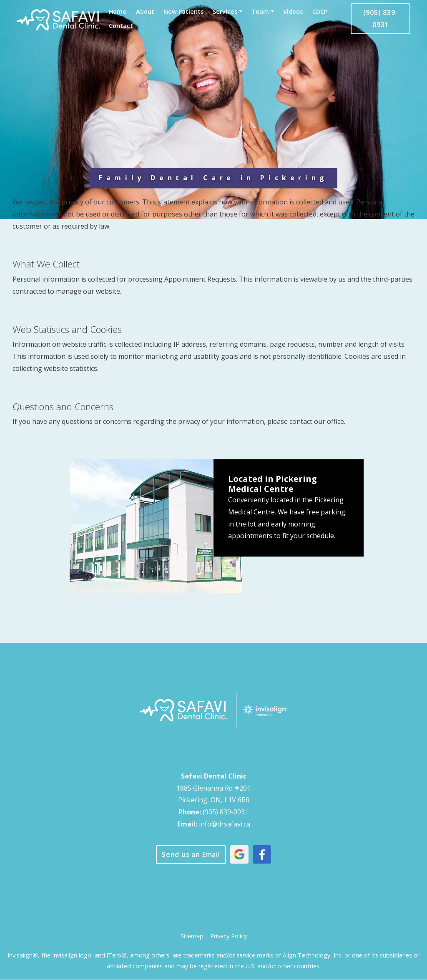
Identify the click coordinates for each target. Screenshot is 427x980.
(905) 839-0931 (381, 19)
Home (118, 11)
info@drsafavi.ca (225, 824)
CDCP (320, 11)
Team (260, 11)
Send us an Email (191, 854)
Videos (293, 11)
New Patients (183, 11)
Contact (121, 26)
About (145, 11)
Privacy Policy (229, 936)
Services (225, 11)
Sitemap (192, 936)
